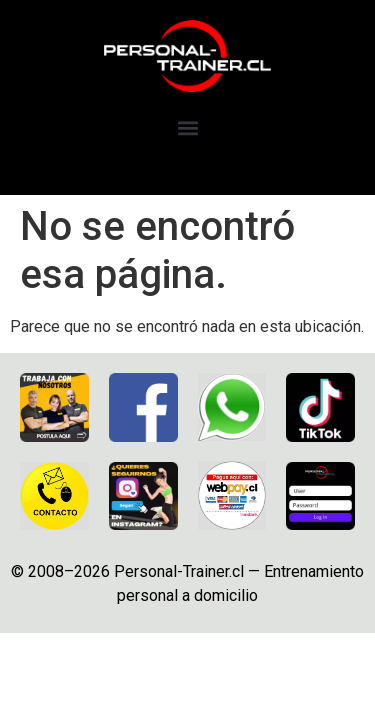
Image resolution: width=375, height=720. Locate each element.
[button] (187, 128)
